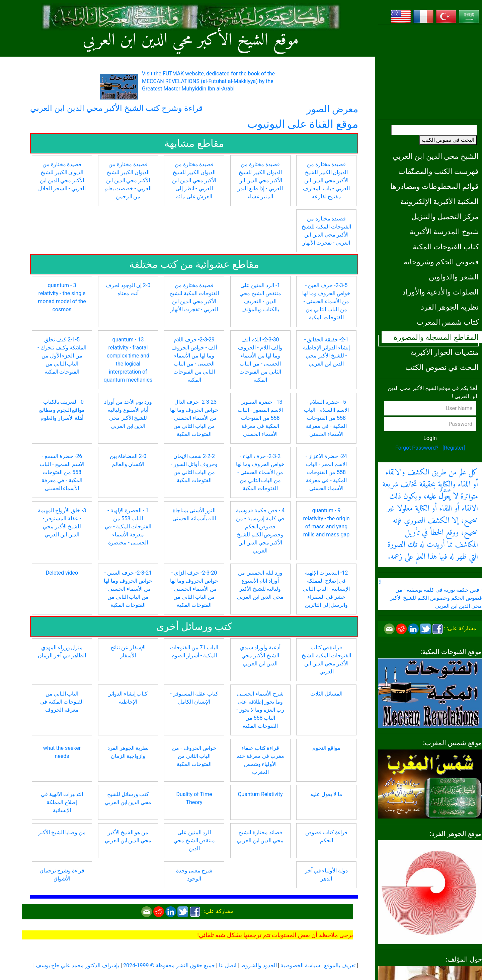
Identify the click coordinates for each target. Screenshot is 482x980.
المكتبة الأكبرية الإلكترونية (439, 201)
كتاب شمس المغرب (448, 322)
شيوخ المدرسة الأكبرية (444, 232)
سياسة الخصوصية (300, 965)
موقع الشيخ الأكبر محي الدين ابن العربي (191, 40)
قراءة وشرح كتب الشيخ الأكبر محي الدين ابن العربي (116, 108)
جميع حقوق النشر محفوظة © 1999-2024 (169, 965)
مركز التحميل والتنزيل (445, 216)
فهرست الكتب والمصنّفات (438, 171)
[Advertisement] (430, 72)
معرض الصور (332, 109)
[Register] (454, 448)
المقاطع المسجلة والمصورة (436, 337)
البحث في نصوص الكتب (448, 140)
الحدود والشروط (259, 965)
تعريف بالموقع (340, 965)
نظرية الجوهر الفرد (450, 307)
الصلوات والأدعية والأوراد (440, 292)
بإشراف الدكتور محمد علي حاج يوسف (77, 965)
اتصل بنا (228, 965)
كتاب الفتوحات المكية (446, 247)
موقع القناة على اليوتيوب (303, 124)
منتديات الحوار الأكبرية (445, 352)
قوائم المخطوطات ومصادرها (434, 186)
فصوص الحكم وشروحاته (441, 262)
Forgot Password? (417, 448)
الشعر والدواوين (454, 277)
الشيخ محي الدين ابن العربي (436, 156)
